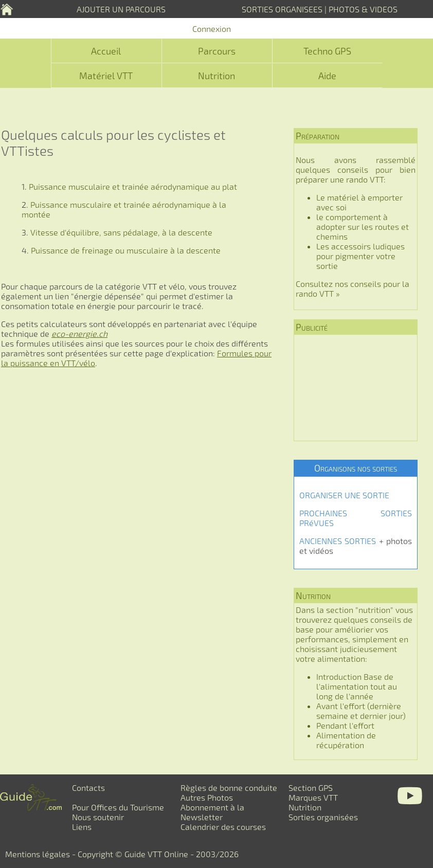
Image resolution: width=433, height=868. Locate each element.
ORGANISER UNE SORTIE (344, 495)
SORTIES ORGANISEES (282, 9)
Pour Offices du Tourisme (118, 807)
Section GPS (311, 788)
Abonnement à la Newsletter (212, 812)
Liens (82, 827)
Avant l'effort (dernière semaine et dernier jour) (361, 711)
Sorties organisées (323, 817)
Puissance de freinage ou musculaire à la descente (126, 250)
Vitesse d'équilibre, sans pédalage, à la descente (121, 232)
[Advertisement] (356, 388)
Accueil (106, 51)
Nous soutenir (98, 817)
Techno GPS (327, 51)
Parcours (217, 51)
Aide (327, 76)
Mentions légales (38, 854)
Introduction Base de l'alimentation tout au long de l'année (357, 686)
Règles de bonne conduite (229, 788)
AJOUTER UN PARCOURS (121, 9)
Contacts (88, 788)
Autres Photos (207, 797)
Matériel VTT (106, 76)
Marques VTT (313, 797)
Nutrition (217, 76)
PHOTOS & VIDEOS (363, 9)
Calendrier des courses (223, 827)
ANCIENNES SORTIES (338, 541)
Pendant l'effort (345, 725)
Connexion (212, 29)
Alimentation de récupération (346, 740)
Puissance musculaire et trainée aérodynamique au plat (133, 186)
